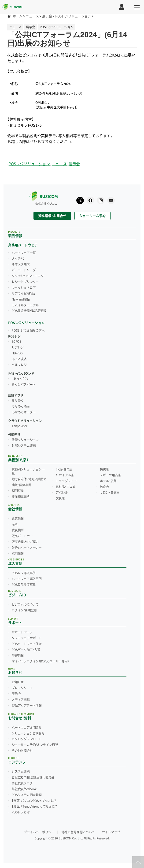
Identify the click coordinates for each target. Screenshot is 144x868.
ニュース (59, 164)
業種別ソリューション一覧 (28, 471)
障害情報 (18, 655)
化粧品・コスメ (66, 487)
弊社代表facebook (24, 789)
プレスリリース (22, 688)
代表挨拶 (18, 530)
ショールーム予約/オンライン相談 (35, 745)
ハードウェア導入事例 (27, 579)
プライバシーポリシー (39, 832)
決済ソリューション (25, 440)
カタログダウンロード (27, 739)
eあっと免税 (20, 379)
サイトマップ (111, 832)
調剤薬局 (18, 491)
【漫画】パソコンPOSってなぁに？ (34, 801)
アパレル (62, 493)
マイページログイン (40, 661)
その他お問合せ (22, 751)
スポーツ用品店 (111, 475)
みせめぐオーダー (24, 412)
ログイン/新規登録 (24, 610)
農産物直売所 (21, 497)
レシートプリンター (25, 282)
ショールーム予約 (92, 216)
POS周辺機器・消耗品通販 (29, 311)
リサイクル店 (65, 475)
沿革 (15, 524)
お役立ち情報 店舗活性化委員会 (33, 777)
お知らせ (18, 682)
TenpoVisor (20, 426)
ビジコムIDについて (25, 604)
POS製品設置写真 (24, 585)
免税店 (104, 469)
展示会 (74, 164)
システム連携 (21, 772)
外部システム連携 (24, 446)
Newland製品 (21, 299)
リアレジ (18, 347)
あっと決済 (19, 359)
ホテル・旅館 (108, 481)
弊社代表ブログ (22, 783)
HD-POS (17, 353)
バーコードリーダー (25, 270)
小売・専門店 (64, 469)
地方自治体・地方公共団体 (29, 479)
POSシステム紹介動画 (27, 795)
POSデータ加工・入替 (26, 650)
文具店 (60, 498)
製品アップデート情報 (27, 706)
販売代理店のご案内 (25, 542)
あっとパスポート (24, 385)
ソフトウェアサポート (27, 638)
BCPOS (17, 342)
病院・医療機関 (22, 485)
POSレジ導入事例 (24, 573)
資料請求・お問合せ (52, 216)
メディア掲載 (21, 700)
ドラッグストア (66, 481)
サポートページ (22, 632)
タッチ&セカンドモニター (29, 276)
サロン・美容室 (110, 493)
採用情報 (18, 554)
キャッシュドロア (24, 288)
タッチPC (18, 258)
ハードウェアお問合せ (27, 728)
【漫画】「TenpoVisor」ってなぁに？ (34, 806)
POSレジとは (21, 812)
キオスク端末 (21, 264)
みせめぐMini (21, 406)
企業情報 (18, 519)
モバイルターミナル (25, 305)
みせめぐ (18, 401)
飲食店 (104, 487)
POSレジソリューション (29, 164)
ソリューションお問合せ (28, 733)
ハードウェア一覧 (24, 253)
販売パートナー (22, 536)
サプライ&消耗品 (23, 294)
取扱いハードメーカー (27, 548)
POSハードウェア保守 (27, 644)
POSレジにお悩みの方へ (28, 331)
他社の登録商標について (78, 832)
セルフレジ (19, 365)
